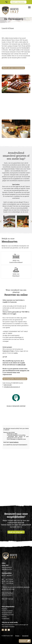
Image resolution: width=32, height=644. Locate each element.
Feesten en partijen (7, 611)
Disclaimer (25, 636)
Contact (25, 641)
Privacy (17, 636)
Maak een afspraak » (16, 532)
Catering (4, 617)
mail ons (11, 599)
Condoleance (5, 619)
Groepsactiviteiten (7, 613)
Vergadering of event (8, 615)
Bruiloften (4, 609)
